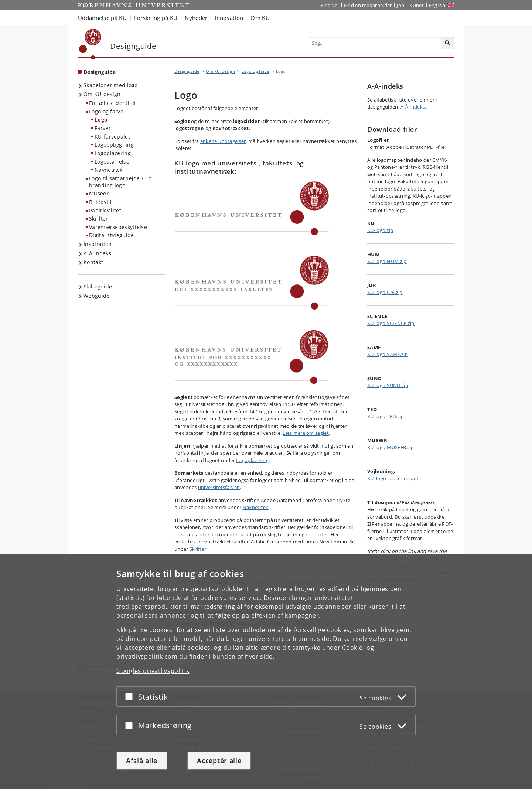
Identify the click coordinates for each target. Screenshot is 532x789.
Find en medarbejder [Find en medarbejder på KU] (368, 5)
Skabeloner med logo (111, 85)
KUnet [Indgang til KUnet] (417, 5)
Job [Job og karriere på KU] (400, 5)
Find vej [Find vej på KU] (330, 5)
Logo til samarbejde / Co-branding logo (121, 182)
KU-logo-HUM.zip (387, 261)
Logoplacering (113, 153)
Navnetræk (109, 170)
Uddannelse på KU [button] (102, 18)
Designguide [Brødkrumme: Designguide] (187, 71)
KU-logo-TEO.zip (386, 416)
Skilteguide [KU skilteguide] (98, 286)
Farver (103, 128)
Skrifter (98, 218)
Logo (101, 119)
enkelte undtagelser (223, 141)
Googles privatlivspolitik (153, 671)
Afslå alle (142, 761)
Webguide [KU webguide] (96, 296)
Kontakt (93, 262)
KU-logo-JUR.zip (385, 292)
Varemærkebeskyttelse (118, 227)
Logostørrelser (113, 162)
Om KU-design (102, 94)
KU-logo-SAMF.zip (388, 354)
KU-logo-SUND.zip (388, 385)
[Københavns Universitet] (90, 44)
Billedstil (100, 202)
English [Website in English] (437, 5)
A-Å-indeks (97, 253)
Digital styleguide (111, 235)
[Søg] (447, 43)
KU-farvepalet (112, 136)
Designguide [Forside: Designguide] (100, 72)
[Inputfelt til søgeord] (375, 43)
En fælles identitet (113, 103)
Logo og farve (106, 111)
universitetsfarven (219, 487)
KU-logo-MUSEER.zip (391, 447)
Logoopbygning (114, 145)
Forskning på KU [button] (156, 18)
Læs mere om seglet (306, 433)
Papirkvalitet (105, 210)
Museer (99, 193)
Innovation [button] (229, 18)
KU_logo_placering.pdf (393, 478)
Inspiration (98, 244)
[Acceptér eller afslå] (131, 696)
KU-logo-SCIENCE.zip (391, 323)
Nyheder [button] (196, 18)
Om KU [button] (260, 18)
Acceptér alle (219, 761)
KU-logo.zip (380, 230)
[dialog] (266, 672)
